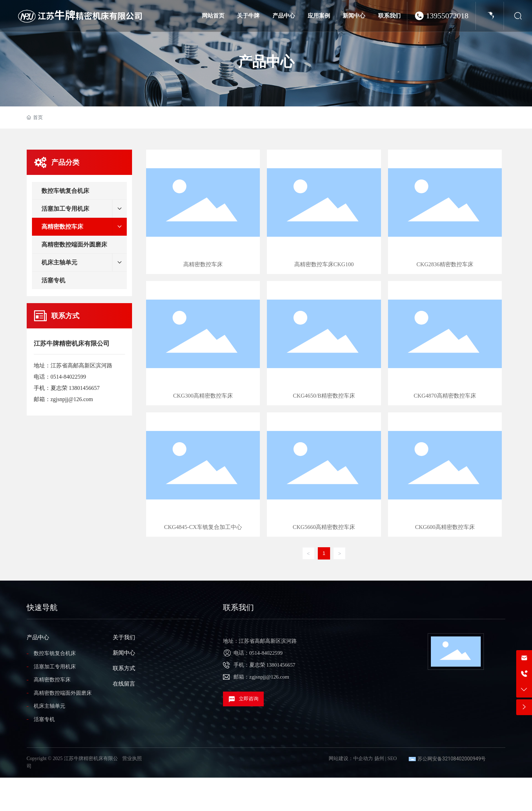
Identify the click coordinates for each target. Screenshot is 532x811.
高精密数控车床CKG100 (324, 212)
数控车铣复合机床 (55, 653)
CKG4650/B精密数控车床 (324, 343)
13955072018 (447, 16)
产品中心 (266, 62)
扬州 (379, 758)
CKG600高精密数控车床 (445, 475)
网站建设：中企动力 (351, 758)
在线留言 (124, 684)
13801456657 (84, 388)
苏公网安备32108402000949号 (452, 759)
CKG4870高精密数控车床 (445, 343)
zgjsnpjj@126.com (72, 399)
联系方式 (124, 668)
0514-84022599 (68, 377)
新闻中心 (124, 653)
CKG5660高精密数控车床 (324, 475)
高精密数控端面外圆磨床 (63, 693)
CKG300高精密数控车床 (203, 343)
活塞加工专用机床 (55, 667)
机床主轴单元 (50, 706)
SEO (392, 758)
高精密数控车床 (203, 212)
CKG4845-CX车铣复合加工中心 (203, 475)
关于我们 (124, 637)
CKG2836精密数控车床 (445, 212)
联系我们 (238, 607)
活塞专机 (44, 719)
